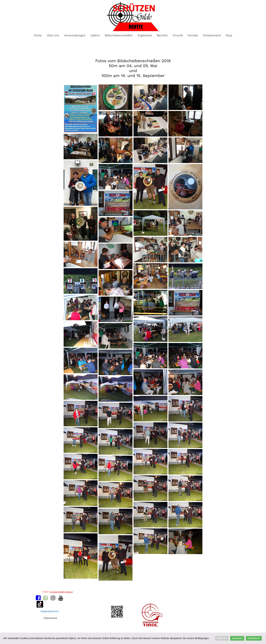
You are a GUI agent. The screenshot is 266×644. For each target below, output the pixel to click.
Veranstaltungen (75, 35)
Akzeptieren (254, 638)
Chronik (178, 35)
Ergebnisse (145, 35)
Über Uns (53, 35)
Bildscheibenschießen (119, 35)
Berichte (162, 35)
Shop (229, 35)
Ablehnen (222, 638)
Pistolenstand (212, 35)
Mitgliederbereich (50, 611)
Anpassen (237, 638)
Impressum (50, 618)
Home (38, 35)
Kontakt (193, 35)
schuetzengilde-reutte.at (61, 592)
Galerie (95, 35)
